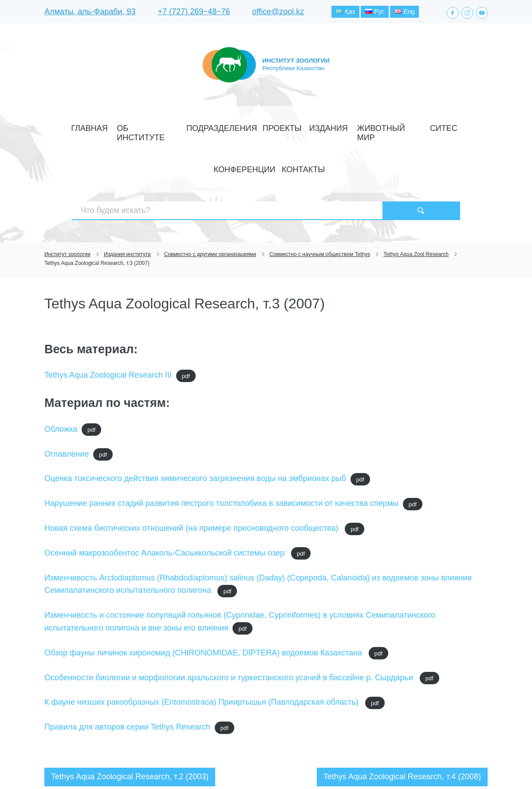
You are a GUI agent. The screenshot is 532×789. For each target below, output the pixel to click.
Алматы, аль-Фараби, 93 (90, 13)
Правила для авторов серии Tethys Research (127, 665)
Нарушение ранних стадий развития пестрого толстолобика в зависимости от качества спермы (221, 441)
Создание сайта (432, 766)
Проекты (233, 126)
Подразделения (185, 126)
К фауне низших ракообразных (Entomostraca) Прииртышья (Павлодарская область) (203, 640)
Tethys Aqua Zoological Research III (108, 313)
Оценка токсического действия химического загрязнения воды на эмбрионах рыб (195, 416)
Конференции (398, 126)
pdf (186, 314)
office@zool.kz (278, 13)
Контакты (445, 126)
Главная (85, 126)
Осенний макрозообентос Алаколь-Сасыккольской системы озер (166, 491)
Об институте (129, 126)
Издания (269, 126)
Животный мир (316, 126)
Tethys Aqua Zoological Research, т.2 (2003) (130, 714)
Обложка (61, 367)
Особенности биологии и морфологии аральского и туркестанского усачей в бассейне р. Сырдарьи (230, 615)
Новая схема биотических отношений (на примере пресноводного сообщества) (193, 466)
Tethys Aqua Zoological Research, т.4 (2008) (402, 714)
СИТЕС (358, 126)
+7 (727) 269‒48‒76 (194, 13)
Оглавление (67, 391)
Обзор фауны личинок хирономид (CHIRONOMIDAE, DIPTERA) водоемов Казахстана (204, 591)
